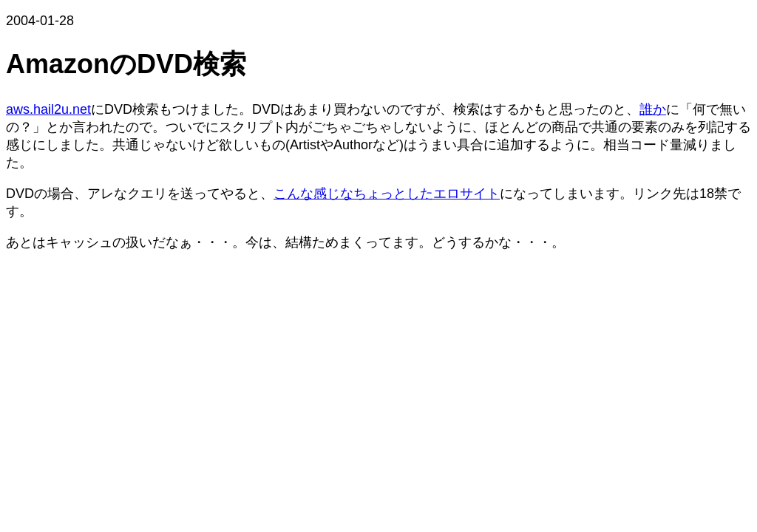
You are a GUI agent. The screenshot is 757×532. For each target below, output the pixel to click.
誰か (653, 109)
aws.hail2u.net (48, 109)
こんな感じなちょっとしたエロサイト (387, 194)
